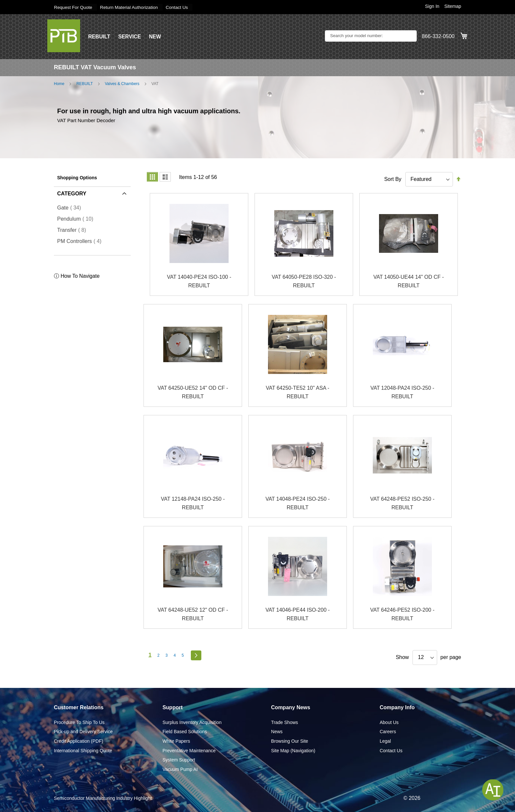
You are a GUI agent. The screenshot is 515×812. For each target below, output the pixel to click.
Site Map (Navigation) (293, 750)
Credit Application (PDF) (78, 741)
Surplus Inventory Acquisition (192, 722)
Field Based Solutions (185, 732)
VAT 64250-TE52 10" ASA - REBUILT (297, 392)
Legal (385, 741)
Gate (71, 208)
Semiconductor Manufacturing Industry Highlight (103, 798)
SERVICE (130, 36)
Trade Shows (284, 722)
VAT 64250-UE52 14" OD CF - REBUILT (193, 392)
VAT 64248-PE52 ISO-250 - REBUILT (402, 503)
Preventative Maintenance (189, 750)
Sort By (393, 179)
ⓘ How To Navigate (77, 276)
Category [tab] (72, 193)
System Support (179, 760)
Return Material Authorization (131, 7)
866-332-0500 (438, 36)
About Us (389, 722)
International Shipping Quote (83, 750)
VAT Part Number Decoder (86, 120)
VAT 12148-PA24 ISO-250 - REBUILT (193, 503)
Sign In (432, 6)
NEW (156, 36)
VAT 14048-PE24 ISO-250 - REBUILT (298, 503)
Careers (388, 732)
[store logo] (64, 35)
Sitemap (453, 6)
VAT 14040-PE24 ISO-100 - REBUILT (199, 281)
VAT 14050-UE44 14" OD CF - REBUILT (409, 281)
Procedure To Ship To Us (79, 722)
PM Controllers (81, 241)
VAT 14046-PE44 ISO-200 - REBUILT (298, 614)
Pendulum (77, 219)
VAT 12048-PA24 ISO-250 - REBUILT (402, 392)
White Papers (176, 741)
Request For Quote (73, 7)
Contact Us (180, 7)
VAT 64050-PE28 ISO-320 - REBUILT (304, 281)
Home (59, 83)
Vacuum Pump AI (180, 769)
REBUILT (99, 36)
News (277, 732)
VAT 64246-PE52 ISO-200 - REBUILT (402, 614)
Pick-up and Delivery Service (83, 732)
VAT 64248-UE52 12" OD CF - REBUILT (193, 614)
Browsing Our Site (290, 741)
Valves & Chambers (122, 83)
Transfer (74, 230)
